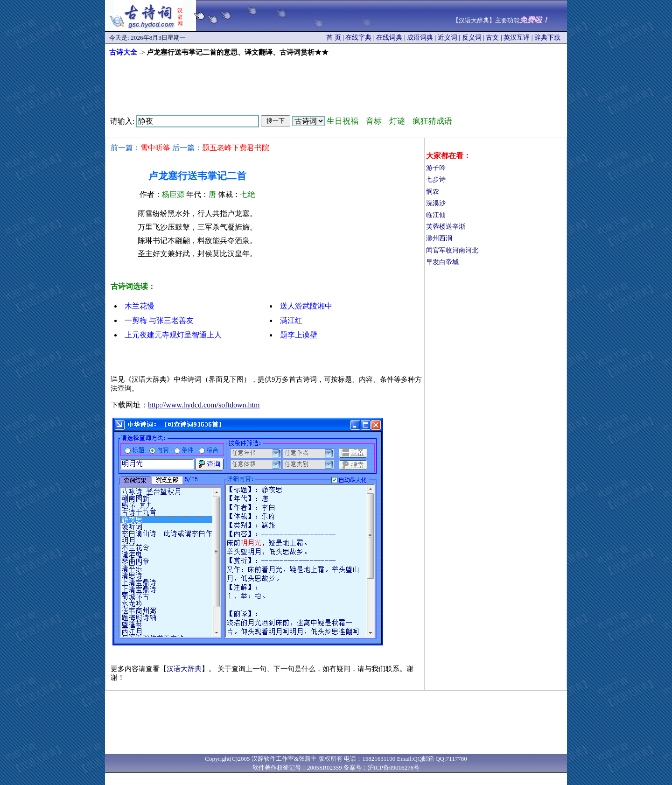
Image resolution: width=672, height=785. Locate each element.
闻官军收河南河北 (452, 250)
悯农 (433, 192)
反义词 (472, 38)
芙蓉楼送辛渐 (446, 227)
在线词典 (389, 38)
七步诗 (436, 179)
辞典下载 (547, 38)
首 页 (334, 38)
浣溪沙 (436, 203)
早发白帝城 (442, 262)
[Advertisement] (336, 83)
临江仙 (436, 215)
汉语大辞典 (184, 669)
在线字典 (358, 38)
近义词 (448, 38)
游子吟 (436, 168)
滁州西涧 (439, 238)
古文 (492, 38)
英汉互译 (517, 38)
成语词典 (420, 38)
